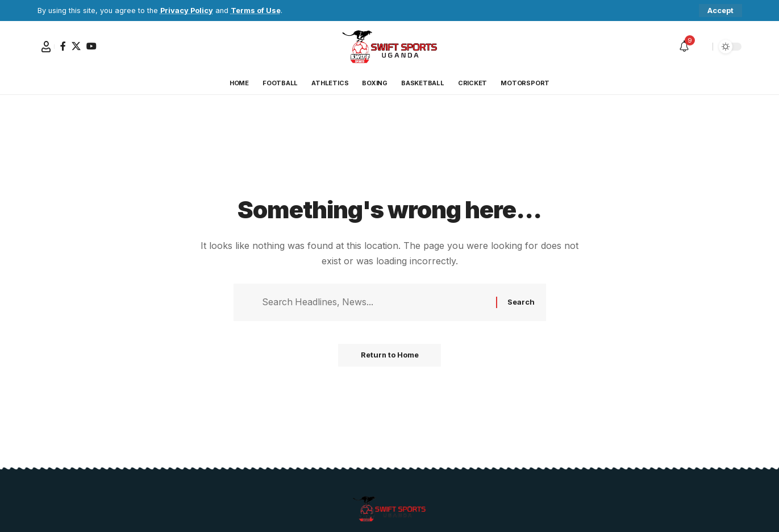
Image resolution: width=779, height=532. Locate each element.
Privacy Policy (187, 11)
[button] (720, 11)
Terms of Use (256, 11)
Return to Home (389, 356)
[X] (76, 46)
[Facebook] (63, 46)
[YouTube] (91, 46)
